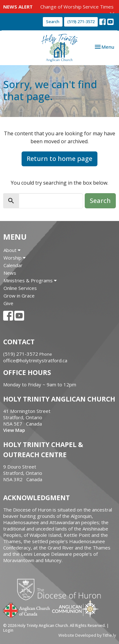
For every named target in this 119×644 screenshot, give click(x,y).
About (12, 250)
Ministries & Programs (30, 280)
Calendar (13, 265)
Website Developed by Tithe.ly (87, 635)
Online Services (20, 288)
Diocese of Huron (61, 589)
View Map (14, 430)
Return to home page (60, 159)
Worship (15, 258)
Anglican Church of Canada (27, 610)
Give (8, 303)
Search (53, 21)
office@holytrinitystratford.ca (35, 360)
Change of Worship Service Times (77, 7)
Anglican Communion (75, 608)
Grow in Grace (19, 296)
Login (8, 630)
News (10, 273)
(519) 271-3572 (81, 21)
